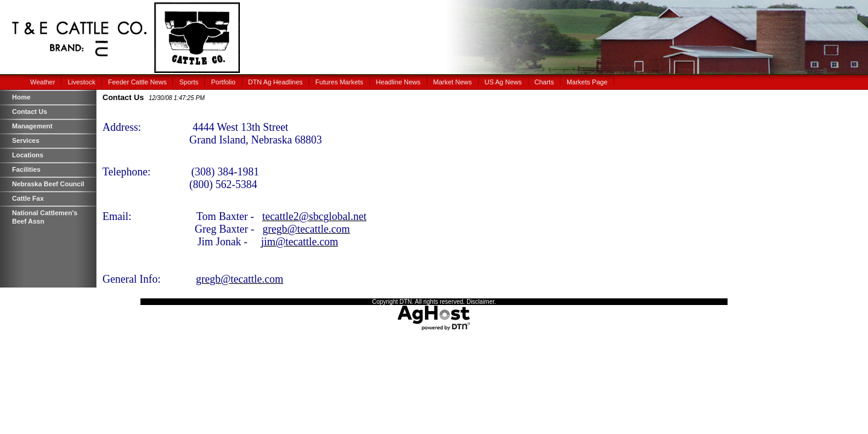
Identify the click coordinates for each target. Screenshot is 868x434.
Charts (544, 82)
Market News (453, 82)
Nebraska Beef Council (48, 184)
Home (21, 97)
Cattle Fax (28, 198)
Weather (42, 82)
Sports (189, 82)
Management (32, 126)
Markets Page (587, 82)
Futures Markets (339, 82)
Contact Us (30, 112)
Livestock (81, 82)
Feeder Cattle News (137, 82)
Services (26, 140)
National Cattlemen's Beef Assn (45, 217)
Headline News (398, 82)
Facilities (26, 169)
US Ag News (503, 82)
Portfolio (223, 82)
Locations (28, 155)
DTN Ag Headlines (276, 82)
